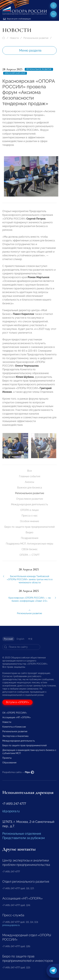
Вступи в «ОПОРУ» (17, 702)
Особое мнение (29, 521)
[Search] (21, 647)
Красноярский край (15, 73)
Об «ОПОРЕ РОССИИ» (15, 713)
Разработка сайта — (18, 772)
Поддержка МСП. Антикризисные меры (29, 544)
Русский (8, 639)
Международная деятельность (29, 504)
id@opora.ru (11, 811)
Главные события (30, 476)
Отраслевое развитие (30, 499)
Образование (9, 763)
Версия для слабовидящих (17, 19)
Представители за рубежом (24, 838)
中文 (30, 639)
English (20, 639)
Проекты (7, 758)
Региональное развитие (36, 38)
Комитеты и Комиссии (14, 727)
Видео (29, 532)
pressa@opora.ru (11, 925)
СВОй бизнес (30, 549)
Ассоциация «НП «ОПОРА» (17, 717)
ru (54, 14)
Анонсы (29, 482)
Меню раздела (30, 50)
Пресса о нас (30, 516)
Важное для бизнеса (30, 488)
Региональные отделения (22, 834)
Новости (14, 38)
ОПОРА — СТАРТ (30, 555)
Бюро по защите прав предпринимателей (30, 527)
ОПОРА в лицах (29, 510)
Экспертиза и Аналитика (15, 736)
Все (29, 471)
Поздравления (30, 538)
